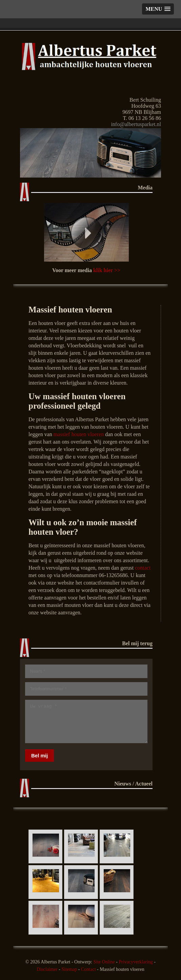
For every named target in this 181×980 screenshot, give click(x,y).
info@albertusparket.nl (136, 124)
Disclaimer (47, 969)
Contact (88, 969)
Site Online (104, 962)
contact (143, 568)
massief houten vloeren (79, 434)
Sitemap (69, 969)
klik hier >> (107, 270)
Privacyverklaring (136, 962)
